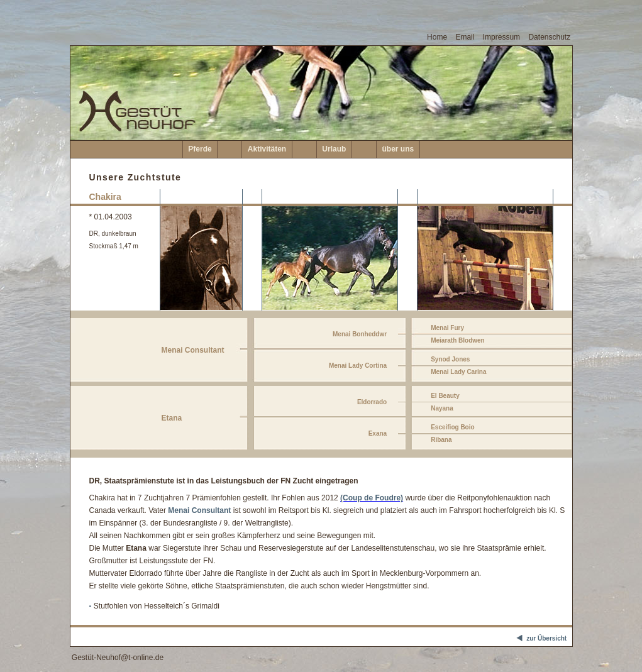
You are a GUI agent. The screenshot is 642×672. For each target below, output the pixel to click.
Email (465, 37)
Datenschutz (549, 37)
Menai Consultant (199, 510)
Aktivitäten (267, 149)
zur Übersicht (544, 639)
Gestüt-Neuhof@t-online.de (118, 658)
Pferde (200, 149)
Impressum (501, 37)
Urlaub (334, 149)
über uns (398, 149)
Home (437, 37)
